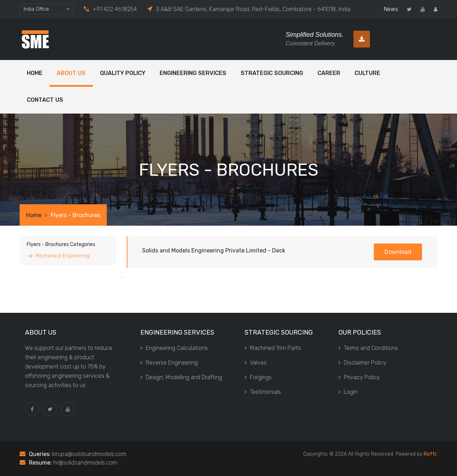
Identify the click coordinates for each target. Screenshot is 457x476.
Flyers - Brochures (391, 39)
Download (398, 252)
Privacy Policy (359, 377)
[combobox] (46, 9)
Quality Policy (123, 73)
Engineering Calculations (174, 348)
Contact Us (45, 100)
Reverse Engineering (169, 363)
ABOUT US (71, 73)
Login (348, 392)
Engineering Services (193, 73)
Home (35, 73)
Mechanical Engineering (63, 256)
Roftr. (431, 454)
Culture (367, 73)
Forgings (258, 377)
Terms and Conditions (368, 348)
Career (329, 73)
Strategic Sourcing (272, 73)
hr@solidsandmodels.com (85, 463)
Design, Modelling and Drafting (181, 377)
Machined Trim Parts (273, 348)
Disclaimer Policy (362, 363)
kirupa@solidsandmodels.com (89, 454)
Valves (256, 363)
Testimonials (263, 392)
